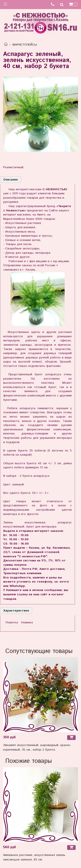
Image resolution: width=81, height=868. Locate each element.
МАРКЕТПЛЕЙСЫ (25, 45)
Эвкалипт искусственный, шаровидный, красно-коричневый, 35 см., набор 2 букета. (37, 747)
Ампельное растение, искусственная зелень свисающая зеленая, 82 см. (34, 857)
